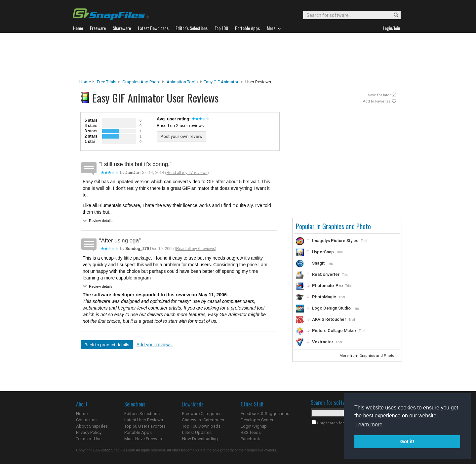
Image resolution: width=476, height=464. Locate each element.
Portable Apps (138, 432)
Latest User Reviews (144, 420)
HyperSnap (323, 252)
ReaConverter (326, 274)
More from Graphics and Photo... (369, 356)
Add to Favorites (377, 101)
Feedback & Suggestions (265, 414)
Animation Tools (182, 82)
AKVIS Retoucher (329, 319)
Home (85, 82)
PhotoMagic (324, 297)
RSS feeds (251, 432)
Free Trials (107, 82)
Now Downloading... (201, 439)
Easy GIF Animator (221, 82)
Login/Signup (254, 426)
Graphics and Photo (141, 82)
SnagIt (318, 263)
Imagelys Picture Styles (335, 241)
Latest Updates (197, 432)
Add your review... (155, 345)
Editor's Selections (142, 414)
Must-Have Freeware (144, 439)
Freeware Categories (202, 414)
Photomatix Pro (327, 286)
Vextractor (323, 342)
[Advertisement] (238, 56)
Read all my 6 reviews (196, 249)
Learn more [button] (369, 424)
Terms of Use (89, 439)
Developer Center (257, 420)
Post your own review (181, 136)
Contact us (86, 420)
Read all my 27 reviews (187, 173)
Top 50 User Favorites (145, 426)
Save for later (379, 95)
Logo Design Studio (331, 308)
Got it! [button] (407, 442)
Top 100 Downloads (201, 426)
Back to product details (107, 345)
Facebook (250, 439)
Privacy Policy (89, 432)
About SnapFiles (92, 426)
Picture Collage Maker (334, 331)
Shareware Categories (203, 420)
